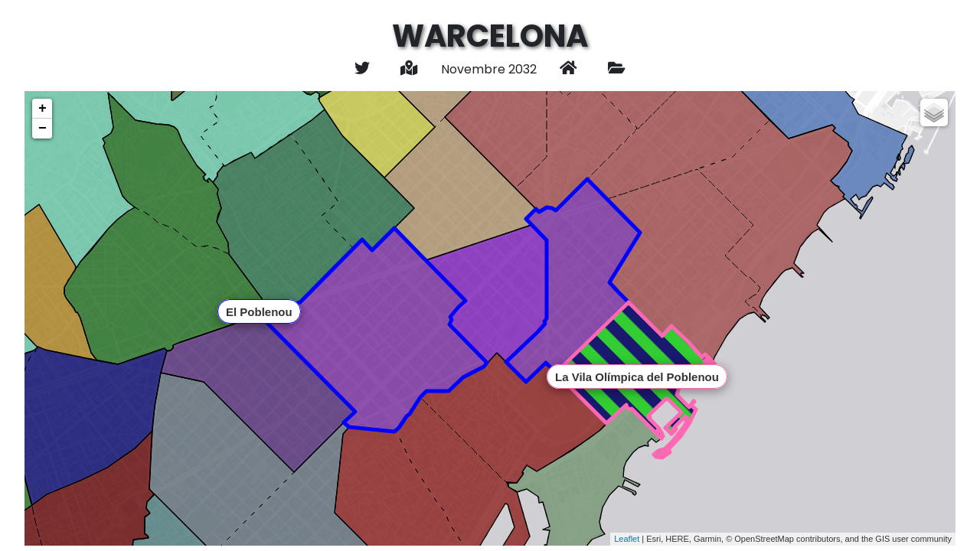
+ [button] (42, 109)
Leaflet (627, 539)
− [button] (42, 129)
